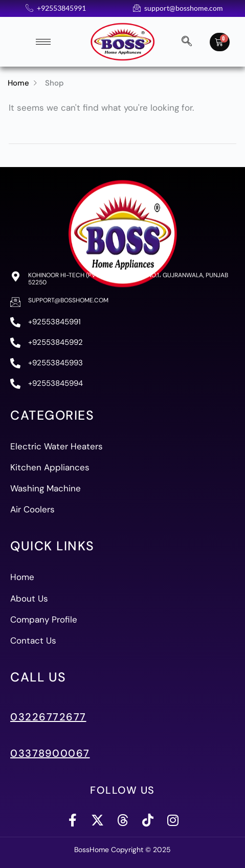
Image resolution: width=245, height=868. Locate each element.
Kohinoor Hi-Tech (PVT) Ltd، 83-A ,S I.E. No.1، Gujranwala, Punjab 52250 (128, 279)
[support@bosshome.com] (15, 302)
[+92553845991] (15, 322)
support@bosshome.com (68, 300)
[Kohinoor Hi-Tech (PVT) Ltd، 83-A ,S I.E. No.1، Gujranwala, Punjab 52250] (15, 277)
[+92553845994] (15, 384)
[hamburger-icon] (43, 42)
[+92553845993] (15, 363)
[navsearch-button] (187, 42)
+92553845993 (55, 363)
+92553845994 (55, 383)
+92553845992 (55, 342)
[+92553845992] (15, 343)
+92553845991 (54, 322)
